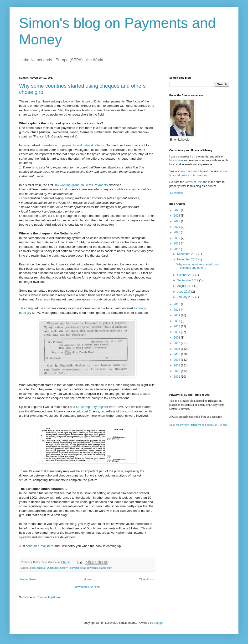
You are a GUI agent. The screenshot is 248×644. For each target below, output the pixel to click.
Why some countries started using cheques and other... (198, 266)
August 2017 (186, 286)
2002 (177, 371)
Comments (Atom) (48, 597)
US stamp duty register (92, 407)
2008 (177, 338)
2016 (177, 304)
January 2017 (186, 297)
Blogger (159, 623)
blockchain (176, 160)
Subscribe (176, 193)
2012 (177, 326)
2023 (177, 216)
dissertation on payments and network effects (72, 145)
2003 (177, 365)
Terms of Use (193, 182)
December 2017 (188, 254)
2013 (177, 321)
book (33, 568)
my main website (192, 171)
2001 (177, 377)
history (64, 568)
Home (88, 579)
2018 (177, 243)
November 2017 (188, 259)
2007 (177, 343)
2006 (177, 349)
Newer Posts (28, 579)
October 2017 (186, 275)
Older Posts (146, 579)
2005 (177, 354)
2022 (177, 221)
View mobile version (87, 587)
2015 (177, 310)
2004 (177, 360)
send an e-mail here (40, 546)
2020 (177, 232)
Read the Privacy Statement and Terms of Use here (198, 425)
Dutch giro (53, 568)
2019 (177, 238)
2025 (177, 210)
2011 (177, 332)
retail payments (89, 568)
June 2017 (184, 292)
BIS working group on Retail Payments (81, 185)
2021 (177, 227)
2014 (177, 315)
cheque (41, 568)
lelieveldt (74, 568)
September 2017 (188, 280)
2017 (177, 249)
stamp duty (106, 568)
